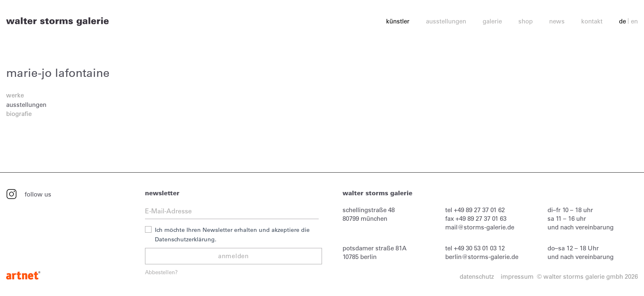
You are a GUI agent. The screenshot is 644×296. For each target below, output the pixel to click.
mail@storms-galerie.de (480, 227)
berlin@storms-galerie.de (482, 257)
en (634, 21)
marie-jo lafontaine (58, 73)
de (622, 21)
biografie (19, 114)
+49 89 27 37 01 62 (479, 210)
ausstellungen (26, 105)
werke (15, 95)
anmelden (233, 256)
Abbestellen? (161, 272)
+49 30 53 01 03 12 (479, 248)
